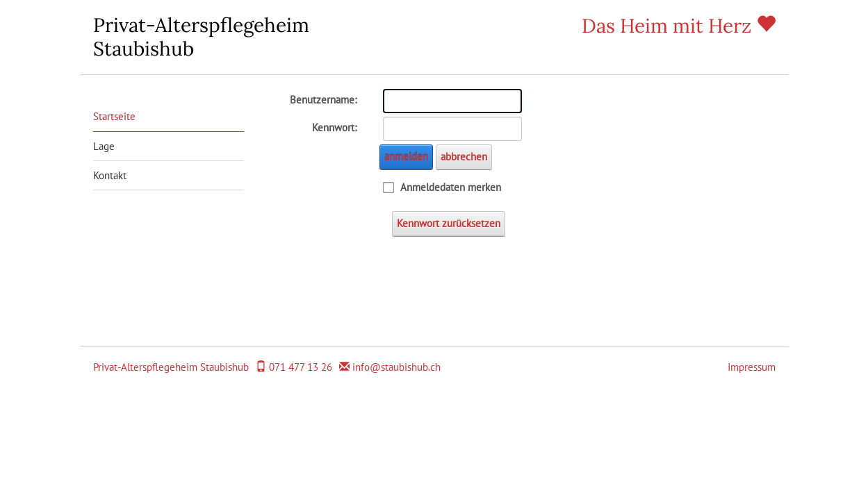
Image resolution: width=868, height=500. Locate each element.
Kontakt (110, 175)
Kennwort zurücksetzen (449, 223)
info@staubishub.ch (396, 367)
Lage (104, 146)
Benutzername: (323, 100)
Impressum (752, 367)
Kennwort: (334, 127)
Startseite (114, 116)
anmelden (406, 157)
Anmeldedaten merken (451, 187)
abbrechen (464, 157)
